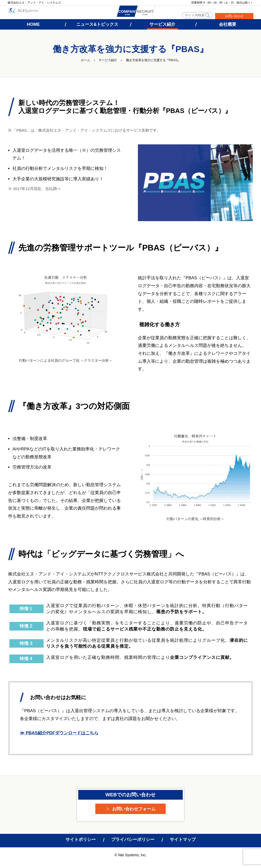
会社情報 (134, 13)
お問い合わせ (234, 16)
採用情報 (164, 13)
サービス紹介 (108, 60)
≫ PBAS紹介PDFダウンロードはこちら (59, 733)
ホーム (85, 60)
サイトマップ (183, 840)
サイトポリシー (81, 840)
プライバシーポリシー (133, 840)
